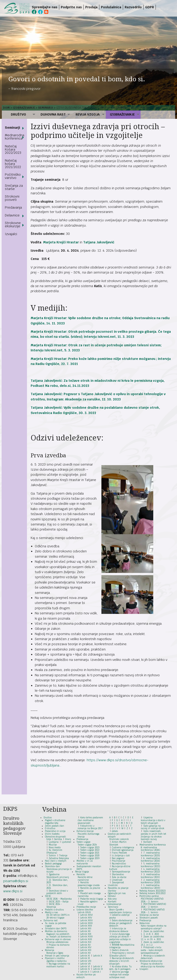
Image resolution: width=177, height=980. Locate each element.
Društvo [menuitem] (18, 114)
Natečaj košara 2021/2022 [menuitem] (13, 164)
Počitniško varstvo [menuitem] (13, 176)
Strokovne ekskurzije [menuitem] (13, 225)
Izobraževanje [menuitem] (122, 114)
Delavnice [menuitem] (12, 215)
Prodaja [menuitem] (91, 7)
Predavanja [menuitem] (13, 207)
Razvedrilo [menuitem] (133, 7)
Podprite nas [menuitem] (71, 7)
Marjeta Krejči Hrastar (61, 242)
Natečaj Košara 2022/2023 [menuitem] (13, 149)
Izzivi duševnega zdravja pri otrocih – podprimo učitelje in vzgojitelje (108, 108)
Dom (6, 108)
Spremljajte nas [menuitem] (45, 7)
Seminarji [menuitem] (12, 128)
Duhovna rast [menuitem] (53, 114)
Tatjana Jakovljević (99, 242)
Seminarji (46, 108)
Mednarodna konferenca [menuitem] (15, 137)
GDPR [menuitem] (150, 7)
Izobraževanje (24, 108)
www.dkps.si (13, 891)
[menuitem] (157, 7)
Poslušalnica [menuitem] (111, 7)
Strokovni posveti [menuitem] (12, 198)
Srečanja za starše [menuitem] (14, 187)
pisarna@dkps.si (16, 881)
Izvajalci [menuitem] (11, 234)
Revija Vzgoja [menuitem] (88, 114)
